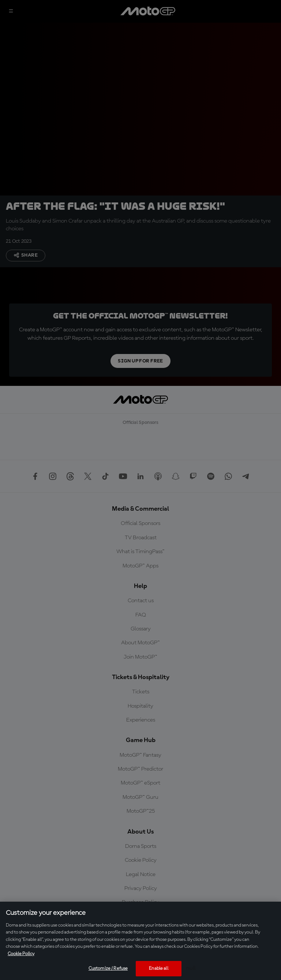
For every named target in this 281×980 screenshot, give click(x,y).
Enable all (158, 968)
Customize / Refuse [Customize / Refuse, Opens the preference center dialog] (108, 968)
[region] (140, 941)
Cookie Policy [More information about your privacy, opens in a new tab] (21, 954)
